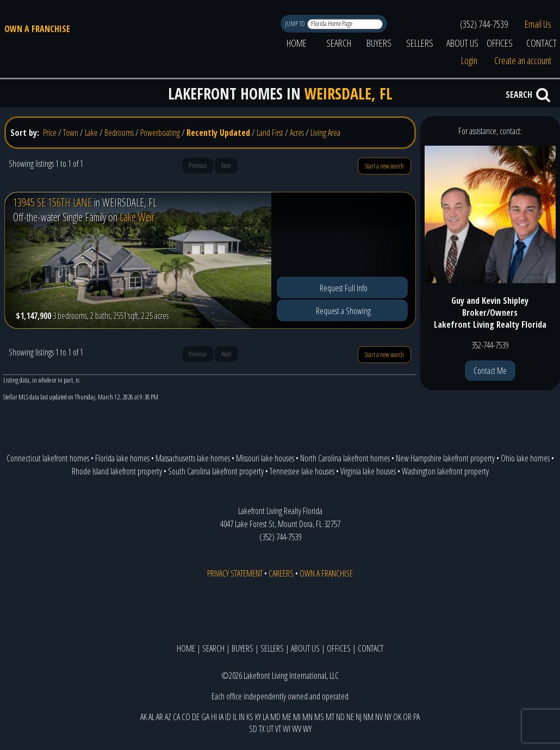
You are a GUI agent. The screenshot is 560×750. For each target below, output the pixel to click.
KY (258, 717)
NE (350, 717)
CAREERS (281, 573)
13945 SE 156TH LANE (52, 202)
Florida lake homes (122, 458)
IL (235, 717)
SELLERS (420, 43)
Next (226, 165)
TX (262, 729)
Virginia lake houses (368, 471)
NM (368, 717)
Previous (198, 165)
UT (270, 729)
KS (250, 717)
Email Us (538, 24)
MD (275, 717)
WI (287, 729)
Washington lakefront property (445, 471)
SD (253, 729)
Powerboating (160, 133)
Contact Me (490, 371)
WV (297, 729)
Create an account (523, 60)
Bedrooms (119, 133)
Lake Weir (137, 217)
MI (297, 717)
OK (397, 717)
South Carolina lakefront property (216, 471)
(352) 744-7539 (484, 24)
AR (160, 717)
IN (242, 717)
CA (176, 717)
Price (50, 133)
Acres (297, 133)
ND (340, 717)
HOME (297, 43)
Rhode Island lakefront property (117, 471)
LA (266, 717)
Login (469, 60)
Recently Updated (218, 133)
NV (379, 717)
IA (221, 717)
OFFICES (500, 43)
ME (287, 717)
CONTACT (371, 648)
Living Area (325, 133)
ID (228, 717)
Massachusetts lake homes (193, 458)
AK (144, 717)
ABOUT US (462, 43)
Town (71, 133)
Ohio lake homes (525, 458)
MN (307, 717)
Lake (91, 133)
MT (330, 717)
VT (278, 729)
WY (307, 729)
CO (186, 717)
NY (388, 717)
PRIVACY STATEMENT (235, 573)
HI (214, 717)
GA (205, 717)
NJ (359, 717)
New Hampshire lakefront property (445, 458)
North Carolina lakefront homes (345, 458)
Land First (270, 133)
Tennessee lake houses (302, 471)
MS (319, 717)
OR (407, 717)
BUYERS (379, 43)
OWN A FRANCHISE (37, 29)
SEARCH (339, 43)
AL (151, 717)
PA (416, 717)
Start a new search (384, 166)
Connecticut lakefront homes (48, 458)
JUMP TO (295, 24)
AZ (168, 717)
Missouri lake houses (265, 458)
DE (196, 717)
